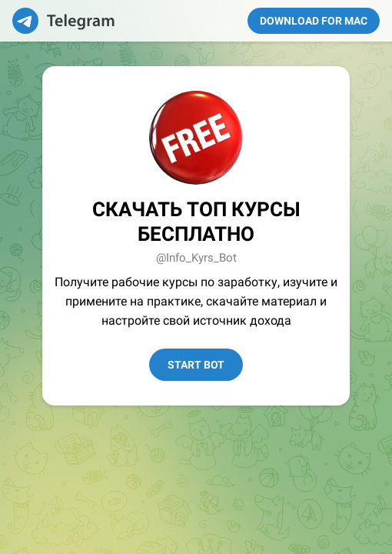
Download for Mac (314, 21)
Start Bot (196, 365)
